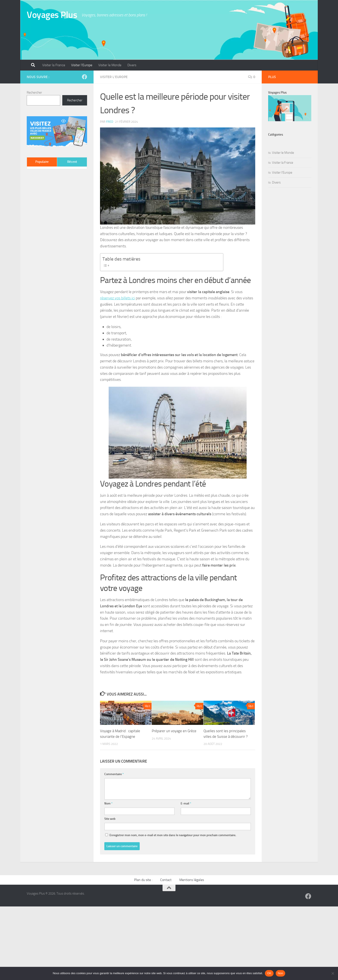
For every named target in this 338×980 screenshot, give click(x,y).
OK (269, 973)
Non (281, 973)
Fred (110, 122)
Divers (132, 65)
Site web (110, 819)
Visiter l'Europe (114, 77)
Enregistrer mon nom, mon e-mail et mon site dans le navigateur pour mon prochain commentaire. (173, 835)
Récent (72, 162)
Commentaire (114, 774)
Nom (108, 803)
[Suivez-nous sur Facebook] (84, 77)
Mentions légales (192, 880)
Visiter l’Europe (82, 65)
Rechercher (34, 93)
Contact (166, 880)
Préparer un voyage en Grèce (174, 731)
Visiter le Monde (110, 65)
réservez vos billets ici (117, 298)
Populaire (42, 162)
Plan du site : (143, 880)
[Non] (333, 973)
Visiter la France (54, 65)
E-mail (186, 803)
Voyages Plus (52, 15)
